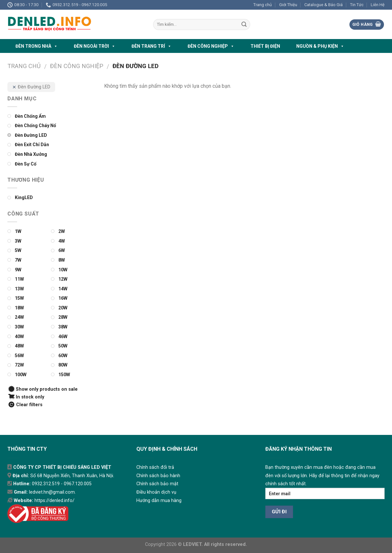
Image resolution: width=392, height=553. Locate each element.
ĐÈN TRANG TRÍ (152, 46)
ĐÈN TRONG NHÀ (37, 46)
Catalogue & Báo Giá (323, 5)
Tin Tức (357, 5)
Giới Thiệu (288, 5)
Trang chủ (263, 5)
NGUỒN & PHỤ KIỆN (320, 46)
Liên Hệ (378, 5)
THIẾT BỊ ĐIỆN (265, 46)
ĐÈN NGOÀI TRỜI (95, 46)
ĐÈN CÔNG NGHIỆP (211, 46)
